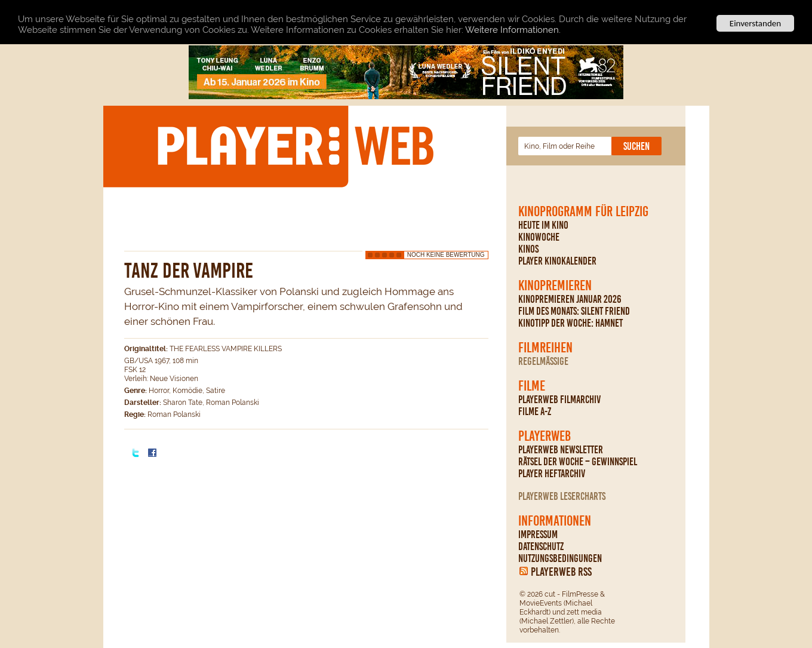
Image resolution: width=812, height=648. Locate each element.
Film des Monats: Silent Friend (574, 311)
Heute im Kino (543, 225)
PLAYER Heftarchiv (552, 474)
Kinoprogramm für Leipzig (583, 211)
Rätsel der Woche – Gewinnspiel (578, 462)
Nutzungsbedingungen (560, 558)
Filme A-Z (535, 411)
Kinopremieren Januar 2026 (570, 299)
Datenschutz (541, 546)
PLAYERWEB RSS (561, 572)
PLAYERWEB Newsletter (561, 450)
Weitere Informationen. (513, 29)
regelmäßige (543, 361)
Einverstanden (755, 23)
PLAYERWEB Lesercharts (562, 496)
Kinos (528, 249)
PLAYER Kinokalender (557, 261)
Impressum (538, 535)
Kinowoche (539, 237)
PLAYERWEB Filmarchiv (559, 400)
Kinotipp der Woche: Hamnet (570, 323)
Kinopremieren (555, 285)
